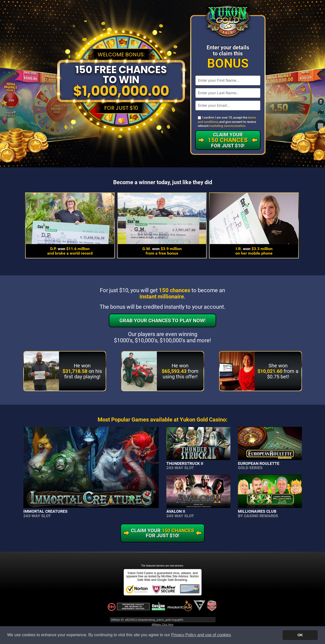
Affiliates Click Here (162, 625)
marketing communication (227, 126)
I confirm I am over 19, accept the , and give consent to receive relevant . (227, 122)
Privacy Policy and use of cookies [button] (201, 635)
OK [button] (300, 635)
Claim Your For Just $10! (228, 140)
